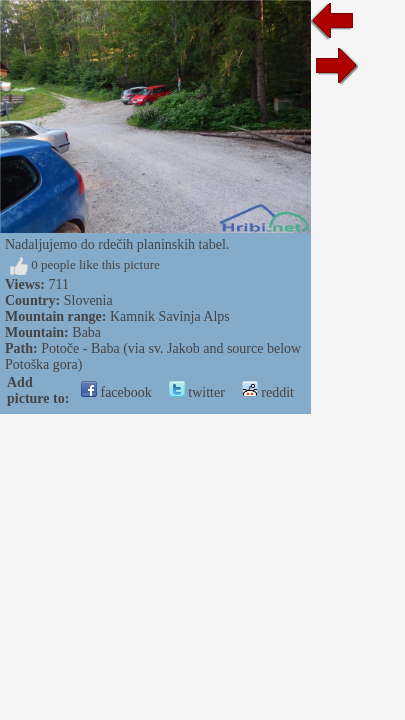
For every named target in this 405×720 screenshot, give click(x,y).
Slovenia (88, 300)
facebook (116, 392)
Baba (86, 332)
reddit (268, 392)
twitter (197, 392)
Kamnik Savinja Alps (170, 316)
